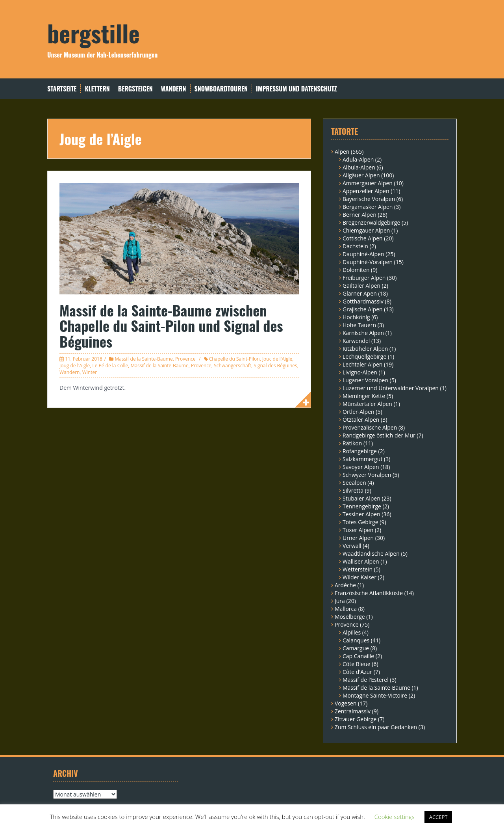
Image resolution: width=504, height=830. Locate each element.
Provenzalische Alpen (370, 427)
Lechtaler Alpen (362, 364)
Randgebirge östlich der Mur (379, 435)
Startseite (62, 89)
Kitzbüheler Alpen (365, 349)
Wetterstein (358, 569)
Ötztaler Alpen (361, 420)
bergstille (94, 33)
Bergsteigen (135, 89)
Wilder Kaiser (359, 577)
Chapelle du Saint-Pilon (234, 359)
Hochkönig (356, 317)
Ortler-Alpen (359, 412)
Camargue (356, 648)
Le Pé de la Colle (110, 366)
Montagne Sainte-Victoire (375, 695)
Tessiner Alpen (361, 514)
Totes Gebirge (360, 522)
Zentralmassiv (353, 711)
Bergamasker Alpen (368, 207)
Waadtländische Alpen (371, 554)
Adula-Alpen (358, 159)
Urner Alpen (358, 538)
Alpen (342, 152)
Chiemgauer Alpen (366, 230)
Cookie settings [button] (395, 817)
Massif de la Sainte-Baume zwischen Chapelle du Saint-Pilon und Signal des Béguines (171, 326)
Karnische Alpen (363, 333)
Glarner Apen (360, 293)
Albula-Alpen (359, 167)
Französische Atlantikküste (369, 593)
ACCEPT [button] (438, 817)
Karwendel (356, 341)
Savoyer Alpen (361, 467)
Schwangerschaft (233, 366)
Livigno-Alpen (360, 372)
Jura (340, 601)
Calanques (356, 640)
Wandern (174, 89)
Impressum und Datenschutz (296, 89)
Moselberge (350, 617)
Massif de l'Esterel (366, 680)
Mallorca (346, 609)
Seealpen (354, 483)
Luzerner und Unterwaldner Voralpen (391, 388)
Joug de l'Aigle (75, 366)
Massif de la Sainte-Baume (144, 359)
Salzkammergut (362, 459)
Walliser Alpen (361, 561)
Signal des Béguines (275, 366)
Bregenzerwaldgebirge (371, 222)
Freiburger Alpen (364, 278)
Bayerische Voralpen (369, 199)
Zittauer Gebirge (356, 719)
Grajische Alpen (363, 309)
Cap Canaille (358, 656)
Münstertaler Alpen (367, 404)
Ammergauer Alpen (368, 183)
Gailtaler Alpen (361, 286)
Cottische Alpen (363, 238)
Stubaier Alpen (361, 498)
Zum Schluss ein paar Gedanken (376, 727)
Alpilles (352, 632)
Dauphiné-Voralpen (368, 262)
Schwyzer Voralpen (367, 475)
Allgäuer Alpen (361, 175)
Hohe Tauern (359, 325)
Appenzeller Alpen (366, 191)
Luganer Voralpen (365, 380)
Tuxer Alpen (358, 530)
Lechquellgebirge (364, 356)
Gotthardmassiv (363, 301)
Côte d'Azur (357, 672)
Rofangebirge (360, 451)
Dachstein (355, 246)
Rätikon (352, 443)
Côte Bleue (357, 664)
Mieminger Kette (364, 396)
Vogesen (346, 703)
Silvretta (353, 490)
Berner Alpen (359, 215)
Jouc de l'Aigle (277, 359)
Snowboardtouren (221, 89)
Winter (90, 372)
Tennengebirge (362, 506)
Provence (185, 359)
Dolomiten (356, 270)
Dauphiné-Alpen (363, 254)
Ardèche (345, 585)
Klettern (97, 89)
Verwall (352, 546)
